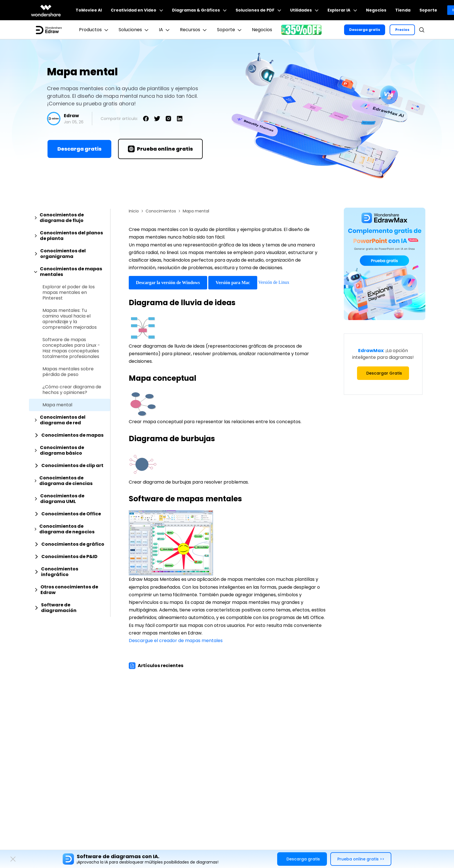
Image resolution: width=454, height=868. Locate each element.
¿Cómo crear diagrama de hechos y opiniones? (72, 390)
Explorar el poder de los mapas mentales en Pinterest (69, 293)
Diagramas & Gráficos (199, 10)
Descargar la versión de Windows (168, 283)
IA (165, 30)
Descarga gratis (365, 30)
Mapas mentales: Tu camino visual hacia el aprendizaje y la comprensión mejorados (70, 319)
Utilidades (304, 10)
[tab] (70, 218)
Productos (94, 30)
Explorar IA (342, 10)
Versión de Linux (274, 282)
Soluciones (134, 30)
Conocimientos (161, 211)
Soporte (428, 10)
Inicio (134, 211)
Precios (402, 30)
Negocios (376, 10)
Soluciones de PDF (258, 10)
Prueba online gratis (160, 149)
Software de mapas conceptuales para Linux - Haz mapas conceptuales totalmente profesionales (71, 348)
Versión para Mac (233, 283)
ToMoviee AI (89, 10)
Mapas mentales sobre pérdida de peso (68, 372)
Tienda (403, 10)
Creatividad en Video (137, 10)
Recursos (194, 30)
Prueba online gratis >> (361, 859)
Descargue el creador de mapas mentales (176, 641)
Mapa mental (57, 405)
